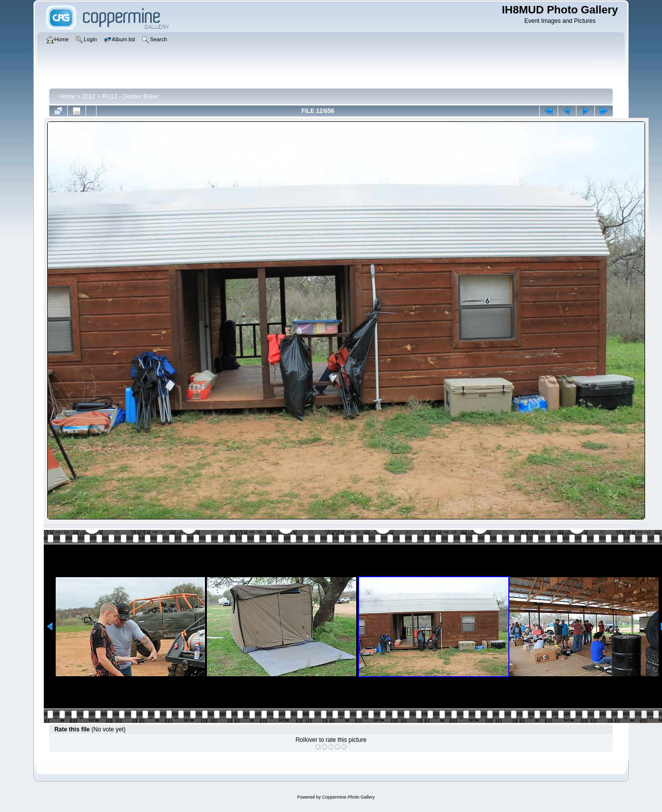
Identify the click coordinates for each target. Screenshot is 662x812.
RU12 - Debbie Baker (130, 97)
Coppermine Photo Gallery (348, 797)
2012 (89, 97)
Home (67, 97)
